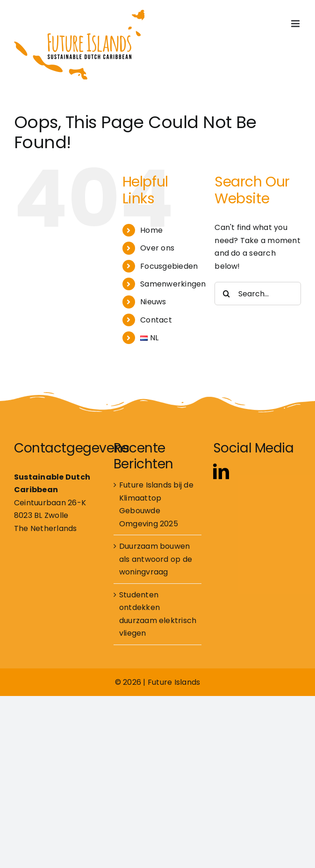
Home (151, 230)
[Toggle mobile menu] (296, 24)
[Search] (226, 294)
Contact (156, 320)
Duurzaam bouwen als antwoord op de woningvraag (156, 559)
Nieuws (153, 302)
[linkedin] (221, 471)
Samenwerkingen (173, 284)
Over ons (157, 248)
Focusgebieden (169, 266)
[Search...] (258, 294)
